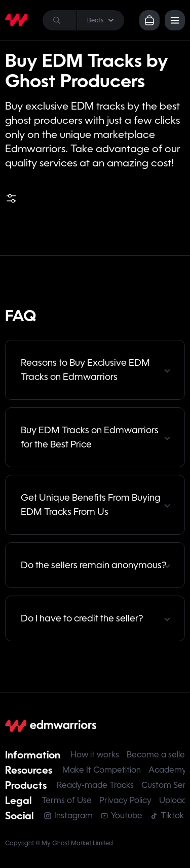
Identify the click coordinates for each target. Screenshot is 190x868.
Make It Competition (102, 770)
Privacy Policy (125, 800)
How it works (95, 755)
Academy (167, 770)
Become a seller (157, 755)
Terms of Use (67, 800)
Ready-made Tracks (95, 785)
